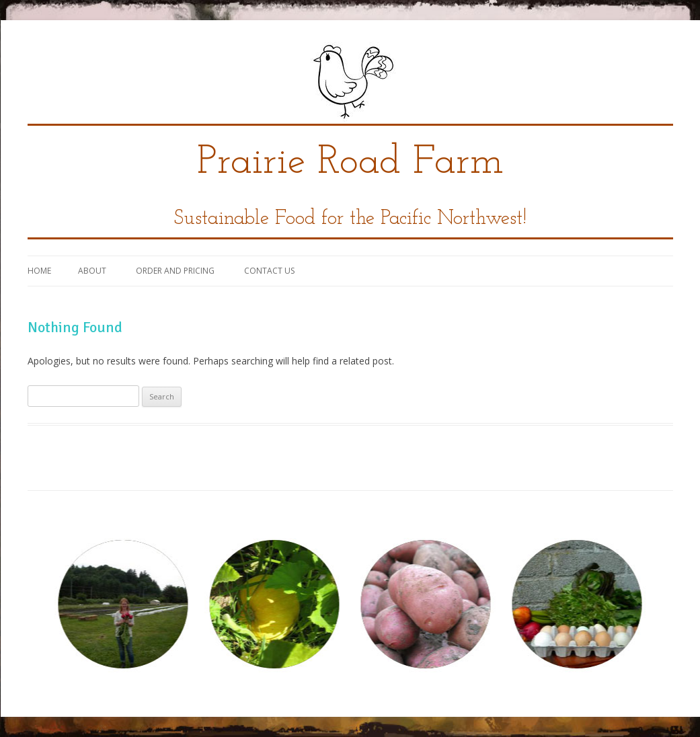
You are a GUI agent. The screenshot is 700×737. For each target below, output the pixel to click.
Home (39, 271)
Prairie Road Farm (350, 163)
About (92, 271)
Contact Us (269, 271)
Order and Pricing (175, 271)
